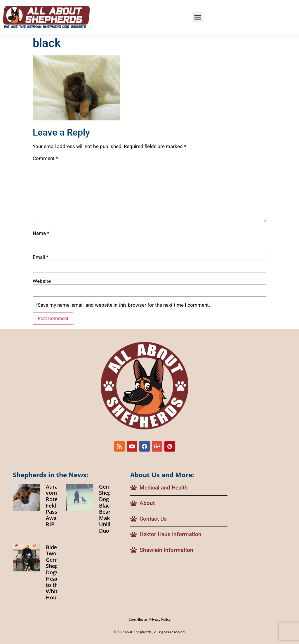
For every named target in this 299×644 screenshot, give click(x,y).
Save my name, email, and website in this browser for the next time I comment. (124, 305)
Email (40, 257)
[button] (198, 17)
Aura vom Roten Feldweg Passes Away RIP (56, 506)
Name (41, 233)
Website (42, 281)
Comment (45, 158)
